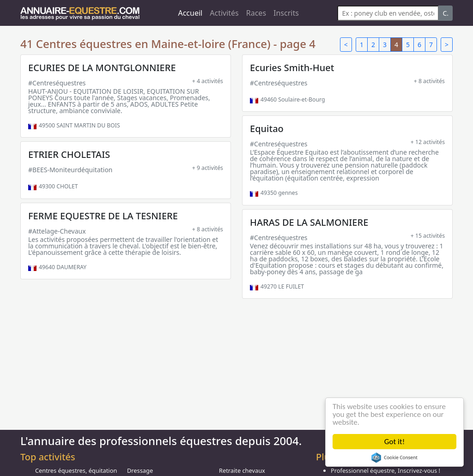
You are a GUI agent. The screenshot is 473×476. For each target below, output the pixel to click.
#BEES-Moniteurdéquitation (70, 170)
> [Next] (447, 45)
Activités (224, 13)
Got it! (394, 442)
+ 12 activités (428, 142)
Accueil (190, 13)
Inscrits (286, 13)
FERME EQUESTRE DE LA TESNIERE (103, 216)
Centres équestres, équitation (76, 470)
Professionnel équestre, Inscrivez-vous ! (385, 470)
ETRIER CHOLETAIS (69, 154)
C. (446, 13)
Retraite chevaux (242, 470)
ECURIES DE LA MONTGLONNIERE (102, 68)
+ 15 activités (428, 236)
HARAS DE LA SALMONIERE (309, 222)
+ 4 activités (208, 81)
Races (256, 13)
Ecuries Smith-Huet (292, 68)
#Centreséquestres (57, 83)
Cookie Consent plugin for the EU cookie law (394, 458)
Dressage (140, 470)
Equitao (267, 129)
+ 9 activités (208, 168)
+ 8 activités (429, 81)
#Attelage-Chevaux (57, 231)
